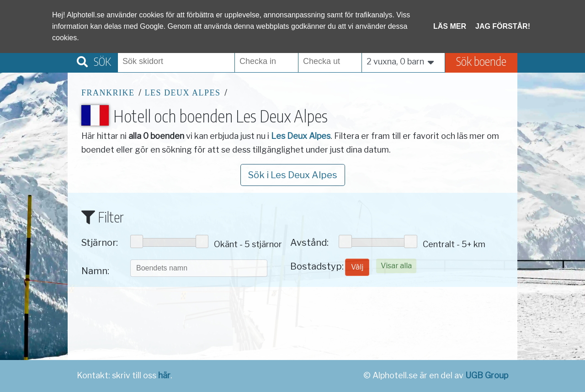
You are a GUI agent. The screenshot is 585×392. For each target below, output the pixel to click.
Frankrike (108, 93)
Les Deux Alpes (183, 93)
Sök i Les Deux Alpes (293, 175)
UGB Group (487, 375)
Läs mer (450, 26)
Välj (357, 267)
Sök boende (481, 61)
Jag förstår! (503, 26)
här (164, 375)
